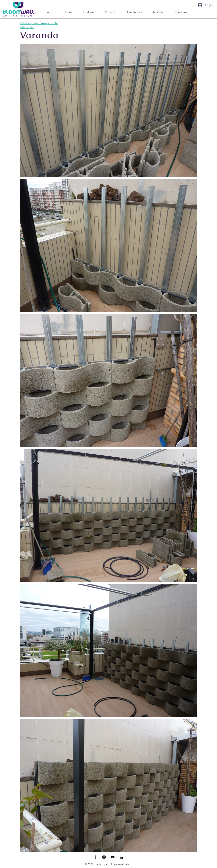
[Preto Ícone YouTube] (113, 857)
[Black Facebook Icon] (95, 857)
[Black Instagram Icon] (104, 857)
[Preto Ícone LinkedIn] (121, 857)
